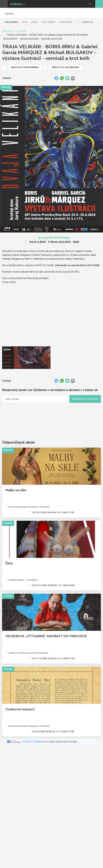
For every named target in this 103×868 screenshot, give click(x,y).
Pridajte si (34, 742)
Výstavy (21, 31)
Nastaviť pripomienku (25, 67)
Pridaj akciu (99, 4)
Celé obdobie (11, 22)
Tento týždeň (48, 22)
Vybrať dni (87, 22)
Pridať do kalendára (65, 67)
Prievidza (7, 31)
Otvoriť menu (4, 4)
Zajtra (34, 22)
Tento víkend (66, 22)
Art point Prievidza (54, 237)
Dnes (25, 22)
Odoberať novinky (85, 399)
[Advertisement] (51, 417)
